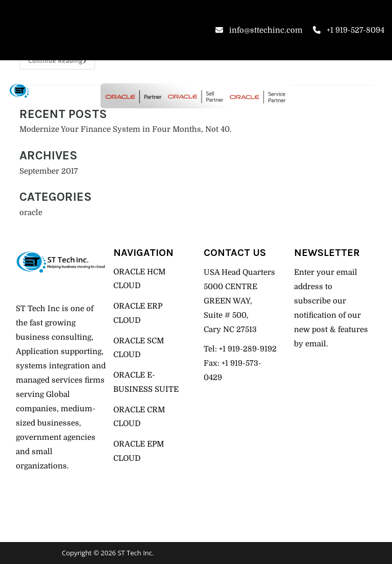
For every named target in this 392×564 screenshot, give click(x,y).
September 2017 (49, 171)
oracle (31, 213)
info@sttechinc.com (259, 30)
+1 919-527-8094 (349, 30)
